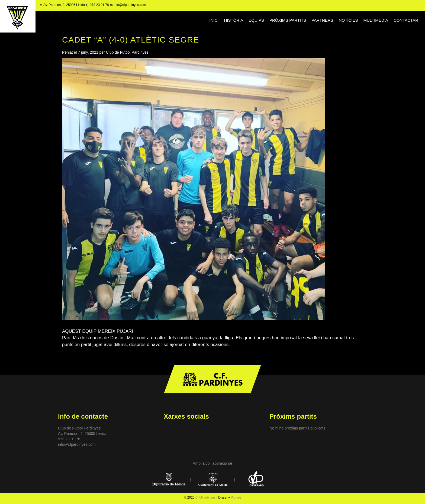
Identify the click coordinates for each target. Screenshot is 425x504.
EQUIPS (256, 20)
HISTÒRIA (234, 20)
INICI (214, 20)
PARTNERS (322, 20)
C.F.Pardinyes (206, 497)
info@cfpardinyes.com (129, 5)
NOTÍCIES (348, 20)
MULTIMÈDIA (376, 20)
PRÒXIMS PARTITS (288, 20)
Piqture (236, 497)
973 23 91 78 (99, 5)
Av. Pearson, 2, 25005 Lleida (64, 5)
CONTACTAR (406, 20)
